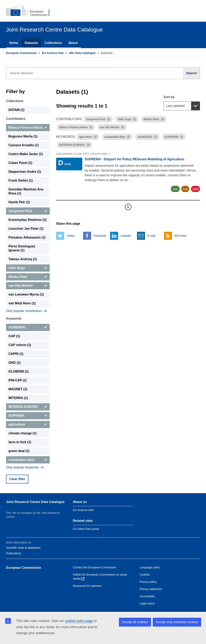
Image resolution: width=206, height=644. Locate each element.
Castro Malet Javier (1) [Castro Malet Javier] (26, 154)
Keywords (14, 318)
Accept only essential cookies (177, 622)
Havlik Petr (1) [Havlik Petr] (19, 202)
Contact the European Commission (95, 567)
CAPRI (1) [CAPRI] (16, 354)
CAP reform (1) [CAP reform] (20, 345)
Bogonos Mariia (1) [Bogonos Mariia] (23, 136)
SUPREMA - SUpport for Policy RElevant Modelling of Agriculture (134, 159)
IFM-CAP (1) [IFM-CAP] (18, 380)
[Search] (192, 73)
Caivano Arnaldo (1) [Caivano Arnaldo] (24, 145)
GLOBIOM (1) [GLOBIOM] (19, 371)
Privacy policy (148, 582)
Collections (53, 43)
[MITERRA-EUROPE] (28, 407)
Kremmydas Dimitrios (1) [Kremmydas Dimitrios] (27, 220)
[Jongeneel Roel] (28, 211)
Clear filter (17, 479)
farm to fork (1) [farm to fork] (20, 442)
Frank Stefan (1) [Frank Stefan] (21, 180)
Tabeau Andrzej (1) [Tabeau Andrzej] (23, 259)
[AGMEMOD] (28, 327)
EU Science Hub (53, 53)
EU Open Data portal (86, 529)
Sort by (169, 97)
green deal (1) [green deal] (19, 451)
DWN (195, 189)
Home (14, 43)
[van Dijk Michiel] (28, 286)
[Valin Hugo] (28, 268)
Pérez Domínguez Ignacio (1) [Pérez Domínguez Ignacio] (22, 248)
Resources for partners (87, 586)
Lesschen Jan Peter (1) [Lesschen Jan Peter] (26, 229)
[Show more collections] (27, 311)
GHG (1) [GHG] (14, 363)
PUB (185, 189)
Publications (14, 553)
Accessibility (147, 596)
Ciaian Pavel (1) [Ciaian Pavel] (20, 163)
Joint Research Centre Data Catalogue (35, 502)
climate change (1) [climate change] (23, 433)
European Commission (21, 53)
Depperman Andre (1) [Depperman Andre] (25, 172)
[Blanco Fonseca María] (28, 128)
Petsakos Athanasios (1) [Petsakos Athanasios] (27, 237)
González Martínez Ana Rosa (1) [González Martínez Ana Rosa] (26, 191)
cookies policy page (79, 621)
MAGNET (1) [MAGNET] (18, 389)
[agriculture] (28, 425)
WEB (175, 189)
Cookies (145, 575)
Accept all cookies (135, 622)
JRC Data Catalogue (82, 53)
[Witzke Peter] (28, 277)
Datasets (31, 43)
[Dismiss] (109, 119)
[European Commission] (30, 11)
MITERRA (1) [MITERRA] (18, 398)
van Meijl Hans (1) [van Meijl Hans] (22, 303)
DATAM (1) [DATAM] (16, 110)
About (73, 43)
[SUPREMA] (28, 416)
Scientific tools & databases (23, 548)
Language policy (150, 567)
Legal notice (147, 603)
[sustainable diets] (28, 460)
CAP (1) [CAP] (14, 336)
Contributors (16, 119)
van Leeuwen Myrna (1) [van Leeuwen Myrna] (26, 294)
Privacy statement (151, 589)
